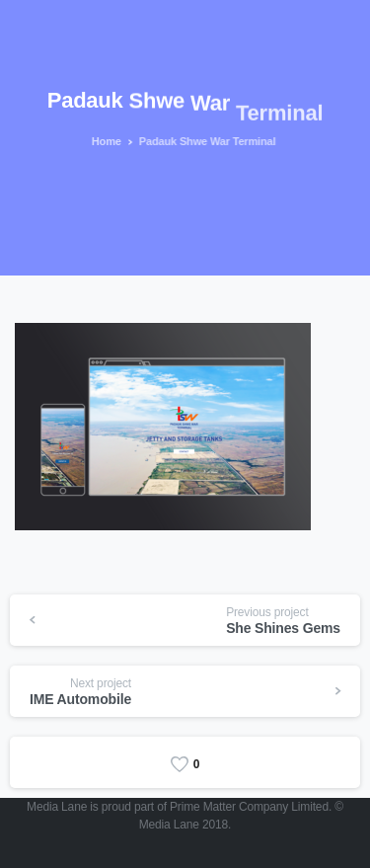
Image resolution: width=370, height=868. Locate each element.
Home (106, 141)
